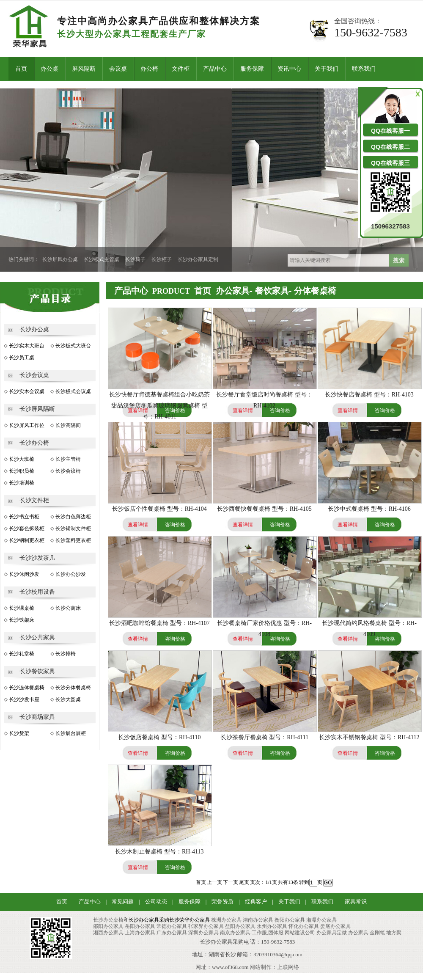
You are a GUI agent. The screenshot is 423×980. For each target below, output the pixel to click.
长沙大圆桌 (68, 699)
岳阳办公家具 (140, 926)
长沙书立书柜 (24, 517)
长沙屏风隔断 (37, 409)
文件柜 (181, 69)
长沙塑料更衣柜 (73, 540)
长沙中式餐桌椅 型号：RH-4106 (369, 509)
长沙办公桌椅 (108, 920)
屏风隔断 (84, 69)
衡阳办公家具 (290, 920)
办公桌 (49, 69)
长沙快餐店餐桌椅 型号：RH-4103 (369, 395)
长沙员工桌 (22, 358)
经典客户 (256, 902)
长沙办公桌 (34, 329)
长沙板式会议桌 (73, 391)
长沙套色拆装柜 (27, 529)
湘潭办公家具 (321, 920)
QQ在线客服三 (390, 163)
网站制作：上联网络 (274, 967)
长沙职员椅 (22, 471)
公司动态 (156, 902)
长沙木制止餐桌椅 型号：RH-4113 (159, 852)
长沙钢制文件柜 (73, 529)
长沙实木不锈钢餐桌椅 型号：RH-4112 (369, 737)
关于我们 (327, 69)
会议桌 (118, 69)
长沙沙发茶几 (37, 558)
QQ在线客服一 (390, 131)
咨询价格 (280, 410)
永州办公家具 (272, 926)
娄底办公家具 (335, 926)
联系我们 (364, 69)
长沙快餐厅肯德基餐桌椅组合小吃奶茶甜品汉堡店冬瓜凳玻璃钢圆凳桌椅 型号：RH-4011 (159, 406)
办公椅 (149, 69)
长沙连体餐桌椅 (27, 688)
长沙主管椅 (68, 459)
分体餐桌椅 (315, 291)
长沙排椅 (66, 654)
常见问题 (123, 902)
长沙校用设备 (37, 592)
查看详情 (243, 410)
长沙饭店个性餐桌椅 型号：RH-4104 (159, 509)
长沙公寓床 (68, 608)
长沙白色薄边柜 (73, 517)
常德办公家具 (172, 926)
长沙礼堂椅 (22, 654)
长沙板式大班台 (73, 346)
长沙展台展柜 (71, 733)
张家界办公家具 (206, 926)
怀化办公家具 (304, 926)
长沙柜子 (162, 259)
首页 (21, 69)
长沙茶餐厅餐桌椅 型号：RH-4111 (265, 737)
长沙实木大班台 (27, 346)
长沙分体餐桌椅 (73, 688)
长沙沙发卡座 (24, 699)
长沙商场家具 (37, 717)
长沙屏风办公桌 (60, 259)
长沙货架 (19, 733)
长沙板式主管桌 (102, 259)
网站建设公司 (300, 933)
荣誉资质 (222, 902)
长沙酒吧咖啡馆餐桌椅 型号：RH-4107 (159, 623)
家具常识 (356, 902)
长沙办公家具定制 (198, 259)
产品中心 (215, 69)
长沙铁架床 (22, 620)
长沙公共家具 (37, 637)
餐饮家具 (272, 291)
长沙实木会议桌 (27, 391)
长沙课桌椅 (22, 608)
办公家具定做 (332, 933)
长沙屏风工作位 (27, 425)
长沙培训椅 (22, 483)
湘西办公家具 (108, 933)
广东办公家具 (172, 933)
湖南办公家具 (258, 920)
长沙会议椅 (68, 471)
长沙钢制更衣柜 (27, 540)
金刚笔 (377, 933)
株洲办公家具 (226, 920)
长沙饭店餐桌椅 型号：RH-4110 (159, 737)
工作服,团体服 (268, 933)
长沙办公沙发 (71, 574)
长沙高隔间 (68, 425)
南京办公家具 (235, 933)
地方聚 (394, 933)
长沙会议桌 (34, 375)
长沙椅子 (135, 259)
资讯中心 (289, 69)
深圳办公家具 (203, 933)
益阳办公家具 (240, 926)
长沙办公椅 (34, 443)
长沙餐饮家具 (37, 671)
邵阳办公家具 (108, 926)
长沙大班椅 (22, 459)
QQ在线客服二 (390, 147)
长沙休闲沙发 (24, 574)
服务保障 (252, 69)
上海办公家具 (140, 933)
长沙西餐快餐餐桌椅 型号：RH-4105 (264, 509)
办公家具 (233, 291)
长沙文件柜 (34, 500)
